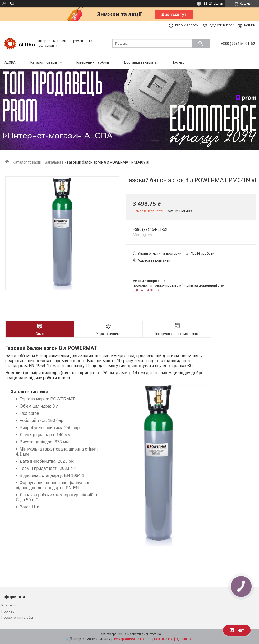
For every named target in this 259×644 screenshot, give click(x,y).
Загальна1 (54, 162)
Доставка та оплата (140, 62)
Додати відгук (221, 26)
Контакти (9, 605)
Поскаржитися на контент (132, 639)
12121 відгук (213, 4)
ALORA (10, 62)
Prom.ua (155, 634)
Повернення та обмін (92, 62)
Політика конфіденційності (174, 639)
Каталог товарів (44, 62)
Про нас (178, 62)
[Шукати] (201, 43)
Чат (237, 630)
